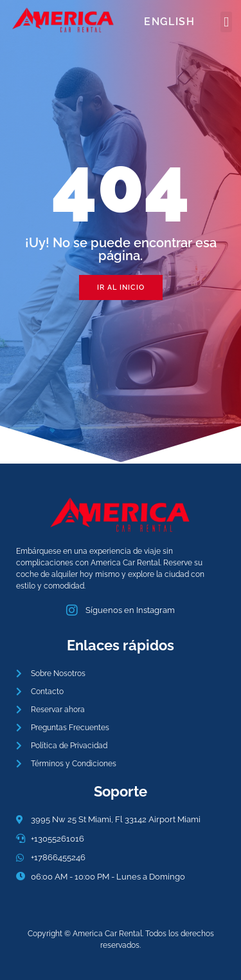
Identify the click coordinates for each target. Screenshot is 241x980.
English (169, 22)
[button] (226, 22)
